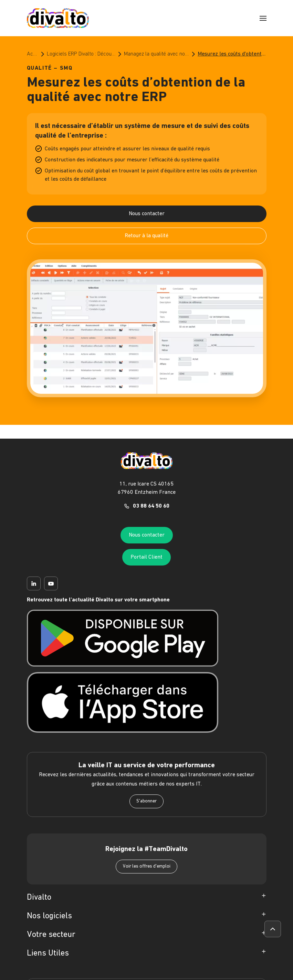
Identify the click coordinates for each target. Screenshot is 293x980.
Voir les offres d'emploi (146, 866)
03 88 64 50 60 (151, 506)
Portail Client (146, 557)
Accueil (33, 54)
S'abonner (146, 801)
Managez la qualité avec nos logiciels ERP (157, 54)
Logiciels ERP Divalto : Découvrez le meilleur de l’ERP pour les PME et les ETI (81, 54)
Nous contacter (147, 214)
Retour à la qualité (146, 236)
